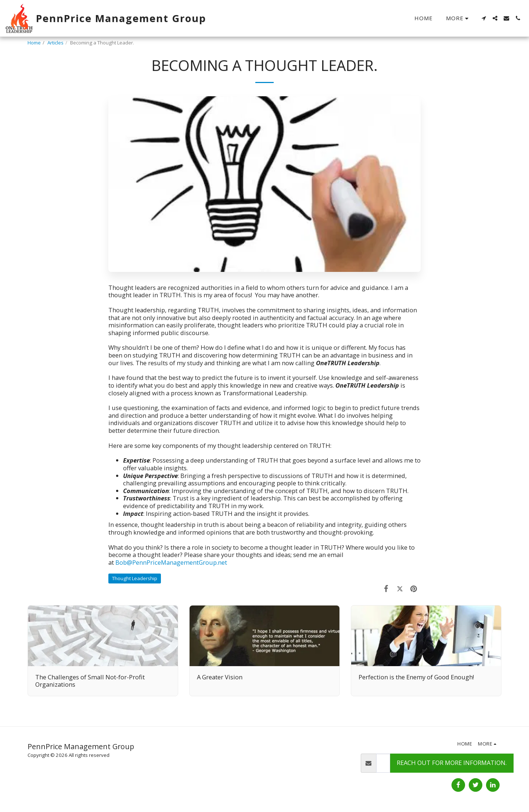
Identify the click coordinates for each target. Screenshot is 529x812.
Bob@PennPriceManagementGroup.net (171, 562)
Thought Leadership (135, 578)
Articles (55, 43)
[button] (484, 18)
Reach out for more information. (452, 763)
